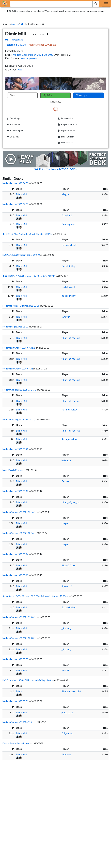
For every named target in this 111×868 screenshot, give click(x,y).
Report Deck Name (14, 40)
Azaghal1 (67, 215)
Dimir (19, 691)
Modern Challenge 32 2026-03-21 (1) (19, 390)
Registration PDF (67, 125)
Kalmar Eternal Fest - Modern (16, 743)
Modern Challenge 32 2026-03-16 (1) (19, 512)
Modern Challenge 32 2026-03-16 (18, 533)
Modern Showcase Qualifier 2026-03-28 (21, 306)
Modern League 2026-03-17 (15, 491)
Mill (22, 24)
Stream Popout (15, 131)
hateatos (66, 460)
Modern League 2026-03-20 (15, 449)
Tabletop (81, 95)
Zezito (65, 481)
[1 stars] (4, 234)
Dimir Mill (21, 194)
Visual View (13, 125)
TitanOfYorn (69, 565)
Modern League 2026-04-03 (15, 183)
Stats (13, 95)
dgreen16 (67, 586)
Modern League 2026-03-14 (15, 554)
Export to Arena (66, 131)
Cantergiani (68, 224)
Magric (65, 194)
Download (70, 118)
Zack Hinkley (69, 266)
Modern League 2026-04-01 (15, 204)
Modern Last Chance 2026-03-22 (18, 369)
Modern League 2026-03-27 (15, 327)
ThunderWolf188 (71, 691)
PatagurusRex (69, 409)
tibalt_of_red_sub (71, 338)
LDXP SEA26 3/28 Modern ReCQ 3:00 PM (21, 255)
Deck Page (13, 118)
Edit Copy (12, 137)
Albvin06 (66, 754)
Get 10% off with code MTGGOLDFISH (56, 169)
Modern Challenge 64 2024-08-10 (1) (33, 55)
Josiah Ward (68, 287)
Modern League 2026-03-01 (15, 701)
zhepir (65, 523)
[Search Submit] (96, 4)
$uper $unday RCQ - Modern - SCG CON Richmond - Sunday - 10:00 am (35, 596)
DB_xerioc (67, 733)
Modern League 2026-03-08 (15, 659)
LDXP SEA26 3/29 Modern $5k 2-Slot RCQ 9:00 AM (29, 234)
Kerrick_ (66, 670)
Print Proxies (65, 143)
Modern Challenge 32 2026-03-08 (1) (19, 617)
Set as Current (65, 137)
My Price (48, 95)
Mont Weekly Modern (13, 470)
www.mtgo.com (28, 58)
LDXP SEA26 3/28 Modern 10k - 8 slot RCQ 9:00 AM (32, 276)
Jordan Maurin (69, 245)
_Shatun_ (66, 317)
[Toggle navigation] (106, 4)
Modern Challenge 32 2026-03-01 (18, 722)
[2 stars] (5, 276)
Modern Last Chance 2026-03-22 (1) (19, 348)
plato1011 (67, 712)
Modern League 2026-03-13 (15, 575)
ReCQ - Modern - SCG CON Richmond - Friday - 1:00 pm (28, 680)
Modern (15, 24)
